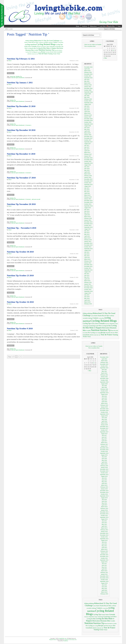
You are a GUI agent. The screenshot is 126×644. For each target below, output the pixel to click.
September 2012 (88, 249)
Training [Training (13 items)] (50, 54)
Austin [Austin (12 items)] (30, 42)
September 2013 (88, 227)
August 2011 (88, 272)
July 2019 (87, 106)
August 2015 (88, 186)
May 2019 (87, 110)
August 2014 (88, 208)
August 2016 (88, 165)
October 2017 (88, 140)
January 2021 (88, 87)
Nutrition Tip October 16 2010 (20, 302)
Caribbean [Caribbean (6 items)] (41, 42)
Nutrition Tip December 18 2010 (21, 130)
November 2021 (88, 74)
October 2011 (88, 268)
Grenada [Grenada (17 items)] (34, 46)
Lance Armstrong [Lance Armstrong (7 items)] (50, 47)
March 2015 (87, 195)
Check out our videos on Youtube (93, 44)
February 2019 (88, 115)
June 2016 (87, 168)
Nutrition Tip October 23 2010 (20, 276)
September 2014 (88, 206)
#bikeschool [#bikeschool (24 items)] (38, 40)
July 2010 (87, 295)
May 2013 (87, 234)
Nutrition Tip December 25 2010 (21, 106)
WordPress (66, 641)
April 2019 (87, 112)
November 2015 (88, 181)
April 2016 (87, 172)
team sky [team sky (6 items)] (34, 54)
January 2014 (88, 220)
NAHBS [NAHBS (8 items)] (36, 50)
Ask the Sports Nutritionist (18, 78)
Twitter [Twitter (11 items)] (55, 54)
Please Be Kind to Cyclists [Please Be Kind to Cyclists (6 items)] (110, 624)
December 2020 (88, 88)
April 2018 (87, 131)
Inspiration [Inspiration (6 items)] (44, 46)
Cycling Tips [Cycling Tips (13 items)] (59, 45)
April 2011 (87, 279)
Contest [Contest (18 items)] (55, 42)
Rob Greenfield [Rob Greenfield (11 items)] (58, 52)
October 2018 (88, 122)
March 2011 (87, 281)
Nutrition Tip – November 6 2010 (22, 228)
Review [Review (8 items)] (52, 52)
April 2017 (87, 151)
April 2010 (87, 300)
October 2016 (88, 161)
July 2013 (87, 231)
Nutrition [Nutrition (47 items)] (42, 50)
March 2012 (87, 259)
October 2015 (88, 183)
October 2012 (88, 247)
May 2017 (87, 149)
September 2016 (88, 163)
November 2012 (88, 245)
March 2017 (87, 152)
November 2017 (88, 138)
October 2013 (88, 225)
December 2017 (88, 136)
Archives (85, 26)
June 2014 (87, 211)
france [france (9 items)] (30, 46)
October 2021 (88, 76)
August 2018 (88, 126)
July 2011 (87, 273)
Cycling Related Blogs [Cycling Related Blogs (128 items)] (46, 44)
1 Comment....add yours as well (33, 199)
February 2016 (88, 176)
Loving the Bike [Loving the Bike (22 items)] (41, 48)
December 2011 (88, 265)
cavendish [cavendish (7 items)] (46, 42)
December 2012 (88, 243)
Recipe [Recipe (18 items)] (43, 52)
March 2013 (87, 238)
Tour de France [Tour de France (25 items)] (43, 54)
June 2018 (87, 128)
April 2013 (87, 236)
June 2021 (87, 79)
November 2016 (88, 160)
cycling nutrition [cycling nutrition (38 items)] (31, 44)
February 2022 (88, 72)
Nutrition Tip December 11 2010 (21, 154)
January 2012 (88, 263)
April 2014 (87, 215)
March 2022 (87, 71)
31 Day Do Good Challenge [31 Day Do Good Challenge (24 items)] (50, 40)
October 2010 (88, 290)
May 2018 (87, 129)
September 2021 (88, 78)
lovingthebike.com (62, 638)
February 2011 (88, 282)
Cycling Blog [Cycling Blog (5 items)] (60, 42)
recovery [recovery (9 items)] (48, 52)
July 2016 (87, 167)
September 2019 (88, 103)
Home (78, 26)
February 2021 (88, 85)
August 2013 (88, 229)
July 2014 (87, 209)
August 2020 (88, 94)
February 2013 (88, 240)
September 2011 (88, 270)
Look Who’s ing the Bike (106, 26)
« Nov (105, 58)
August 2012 (88, 250)
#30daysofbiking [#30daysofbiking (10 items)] (30, 41)
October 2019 (88, 101)
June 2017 (87, 147)
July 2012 (87, 252)
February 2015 (88, 197)
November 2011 (88, 266)
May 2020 (87, 97)
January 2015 (88, 199)
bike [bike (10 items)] (37, 42)
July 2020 (87, 95)
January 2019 (88, 117)
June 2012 (87, 254)
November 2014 (88, 202)
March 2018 (87, 133)
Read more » (11, 73)
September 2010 (88, 291)
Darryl (10, 61)
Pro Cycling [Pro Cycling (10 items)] (32, 52)
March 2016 (87, 174)
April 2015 (87, 193)
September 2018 (88, 124)
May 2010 (87, 298)
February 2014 (88, 218)
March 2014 (87, 217)
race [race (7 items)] (37, 52)
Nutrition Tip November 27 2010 (21, 178)
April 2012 (87, 257)
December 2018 (88, 119)
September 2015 (88, 184)
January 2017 (88, 156)
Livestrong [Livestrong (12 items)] (57, 46)
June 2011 (87, 275)
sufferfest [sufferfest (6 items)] (29, 54)
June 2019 (87, 108)
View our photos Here (90, 46)
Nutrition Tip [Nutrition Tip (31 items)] (50, 50)
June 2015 (87, 190)
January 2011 (88, 284)
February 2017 (88, 154)
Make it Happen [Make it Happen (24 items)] (51, 48)
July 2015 (87, 188)
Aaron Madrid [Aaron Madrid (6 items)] (94, 316)
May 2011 (87, 277)
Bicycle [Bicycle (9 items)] (34, 42)
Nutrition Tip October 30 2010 (20, 252)
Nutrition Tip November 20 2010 (21, 204)
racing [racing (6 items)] (39, 52)
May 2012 (87, 256)
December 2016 (88, 158)
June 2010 (87, 297)
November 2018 (88, 120)
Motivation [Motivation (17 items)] (60, 48)
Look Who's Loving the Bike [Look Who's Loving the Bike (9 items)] (103, 326)
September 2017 (88, 142)
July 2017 (87, 145)
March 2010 (87, 302)
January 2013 (88, 241)
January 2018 (88, 135)
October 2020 (88, 90)
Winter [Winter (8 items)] (59, 54)
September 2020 (88, 92)
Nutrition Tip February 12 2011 (21, 59)
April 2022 (87, 69)
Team (119, 26)
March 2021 (87, 83)
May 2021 (87, 81)
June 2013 (87, 233)
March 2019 (87, 113)
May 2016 (87, 170)
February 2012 (88, 261)
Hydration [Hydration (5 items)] (39, 47)
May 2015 (87, 192)
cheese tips (13, 76)
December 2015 (88, 179)
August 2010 (88, 293)
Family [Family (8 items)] (26, 46)
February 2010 (88, 304)
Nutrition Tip (19, 76)
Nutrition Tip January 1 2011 (20, 83)
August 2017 (88, 144)
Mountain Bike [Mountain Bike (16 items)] (30, 50)
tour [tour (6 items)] (37, 54)
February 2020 (88, 99)
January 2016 (88, 177)
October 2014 (88, 204)
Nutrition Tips (3, 16)
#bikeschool (93, 26)
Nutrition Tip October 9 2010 (20, 329)
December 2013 (88, 222)
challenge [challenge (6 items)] (50, 42)
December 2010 (88, 286)
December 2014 (88, 201)
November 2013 (88, 224)
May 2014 (87, 213)
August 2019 (88, 104)
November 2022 (88, 67)
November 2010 (88, 288)
